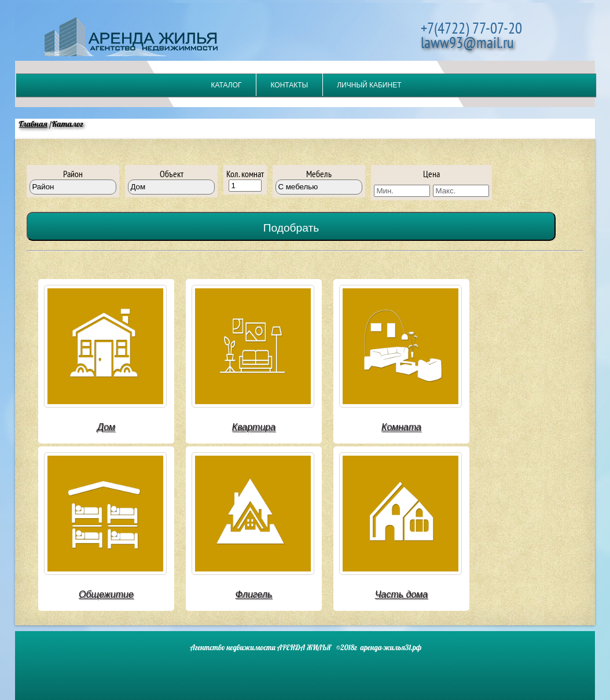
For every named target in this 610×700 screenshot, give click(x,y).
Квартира (254, 427)
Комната (401, 427)
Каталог (227, 85)
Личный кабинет (369, 85)
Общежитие (106, 594)
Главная (33, 124)
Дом (106, 427)
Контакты (289, 85)
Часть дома (401, 594)
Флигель (254, 594)
